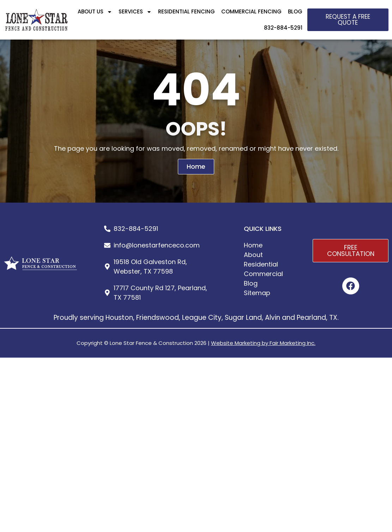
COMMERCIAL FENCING (251, 11)
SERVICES (135, 12)
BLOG (295, 11)
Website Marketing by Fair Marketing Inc (263, 343)
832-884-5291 (283, 28)
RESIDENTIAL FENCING (186, 11)
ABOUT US (95, 12)
